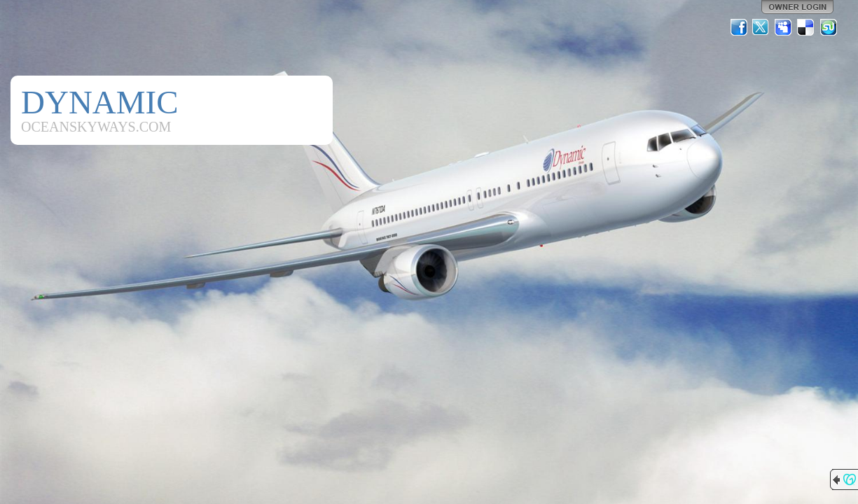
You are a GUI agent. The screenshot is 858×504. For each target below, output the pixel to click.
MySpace (784, 27)
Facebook (739, 27)
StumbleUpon (829, 27)
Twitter (761, 27)
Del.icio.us (806, 27)
